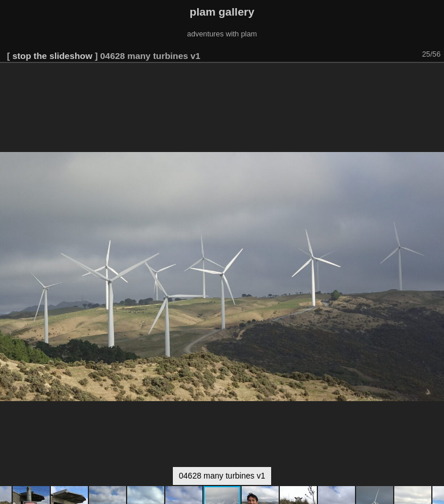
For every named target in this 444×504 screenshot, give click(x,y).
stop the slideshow (52, 56)
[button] (434, 79)
